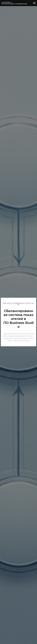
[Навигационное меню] (34, 3)
